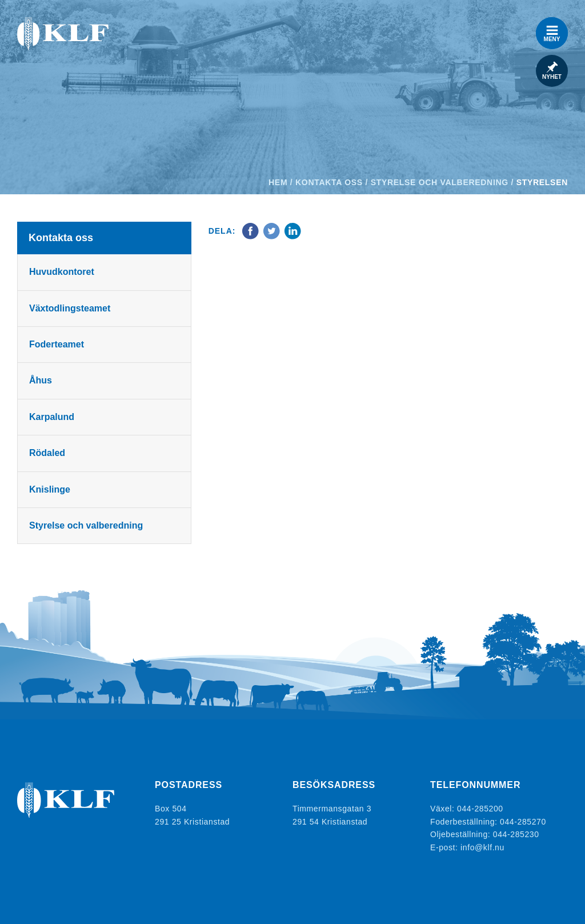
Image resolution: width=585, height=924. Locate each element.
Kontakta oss (329, 182)
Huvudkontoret (62, 272)
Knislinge (50, 489)
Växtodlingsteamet (70, 308)
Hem (278, 182)
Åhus (41, 380)
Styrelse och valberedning (440, 182)
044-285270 (523, 822)
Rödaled (47, 453)
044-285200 (480, 809)
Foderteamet (57, 344)
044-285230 (516, 834)
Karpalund (52, 417)
